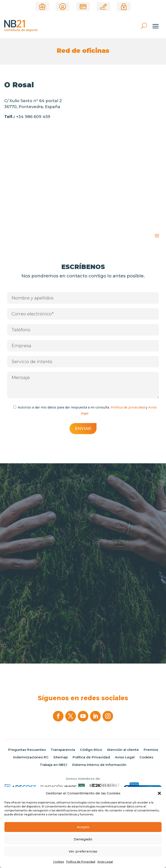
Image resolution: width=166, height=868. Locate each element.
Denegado (83, 839)
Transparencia (63, 750)
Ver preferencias (83, 851)
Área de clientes (63, 7)
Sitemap (61, 757)
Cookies (59, 862)
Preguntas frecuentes (27, 750)
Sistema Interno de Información (99, 765)
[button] (159, 793)
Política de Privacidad (81, 862)
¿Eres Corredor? (42, 7)
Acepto (83, 827)
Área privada (124, 7)
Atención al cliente (123, 750)
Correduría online (103, 7)
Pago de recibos (83, 7)
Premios (151, 750)
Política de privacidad (128, 407)
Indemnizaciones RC (31, 757)
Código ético (91, 750)
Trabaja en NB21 (53, 765)
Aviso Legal (105, 862)
